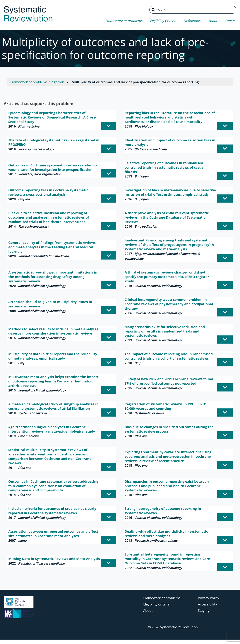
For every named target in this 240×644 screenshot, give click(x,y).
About (212, 21)
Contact (230, 21)
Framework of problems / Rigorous (37, 82)
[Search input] (196, 10)
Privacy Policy (209, 598)
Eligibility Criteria (163, 21)
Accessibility (207, 604)
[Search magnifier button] (153, 10)
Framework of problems (124, 21)
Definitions (192, 21)
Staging (204, 610)
